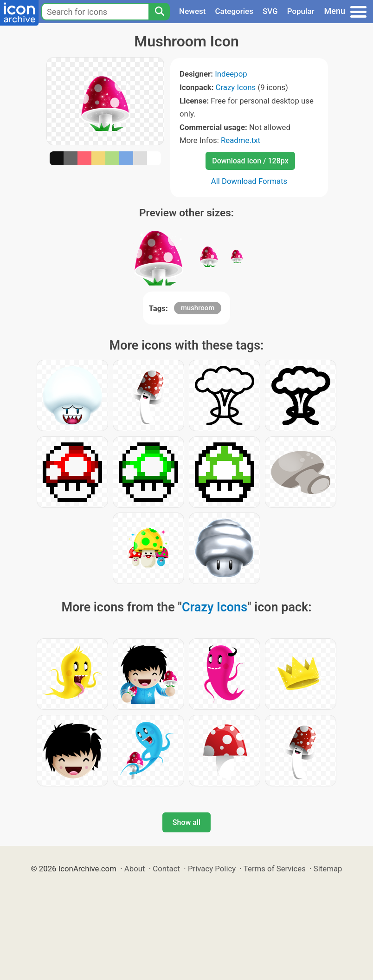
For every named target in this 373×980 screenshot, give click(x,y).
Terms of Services (275, 869)
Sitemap (328, 869)
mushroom (198, 308)
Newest (192, 11)
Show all (186, 822)
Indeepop (231, 74)
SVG (270, 11)
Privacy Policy (212, 869)
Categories (234, 11)
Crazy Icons (236, 87)
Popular (301, 11)
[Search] (159, 12)
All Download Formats (249, 181)
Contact (166, 869)
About (135, 869)
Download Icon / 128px (250, 161)
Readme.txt (241, 140)
